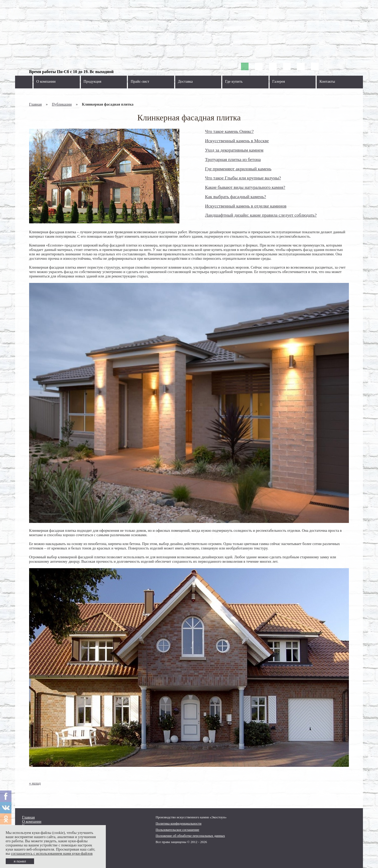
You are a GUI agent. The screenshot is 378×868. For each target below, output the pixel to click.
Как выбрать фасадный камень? (236, 197)
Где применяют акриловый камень (238, 169)
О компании (46, 81)
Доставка (185, 81)
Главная (35, 104)
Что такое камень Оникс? (229, 131)
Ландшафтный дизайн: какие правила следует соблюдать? (261, 215)
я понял (20, 861)
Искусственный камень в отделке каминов (246, 206)
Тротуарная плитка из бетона (233, 159)
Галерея (279, 81)
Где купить (234, 81)
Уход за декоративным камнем (234, 150)
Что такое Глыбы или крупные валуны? (243, 178)
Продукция (92, 81)
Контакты (327, 81)
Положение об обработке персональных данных (190, 836)
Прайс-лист (140, 81)
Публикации (62, 104)
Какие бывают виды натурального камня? (245, 187)
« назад (35, 783)
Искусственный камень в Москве (237, 141)
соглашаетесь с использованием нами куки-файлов (52, 853)
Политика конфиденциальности (179, 823)
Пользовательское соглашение (178, 830)
